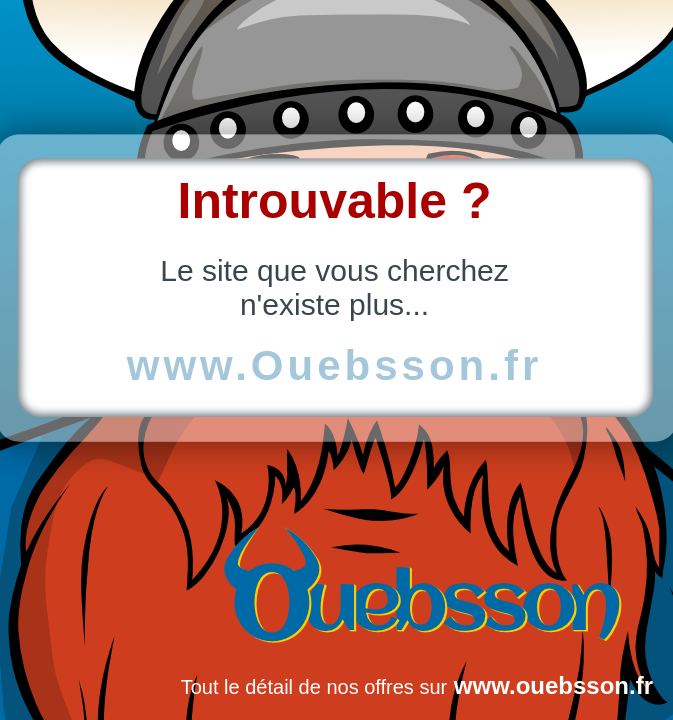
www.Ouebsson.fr (334, 365)
